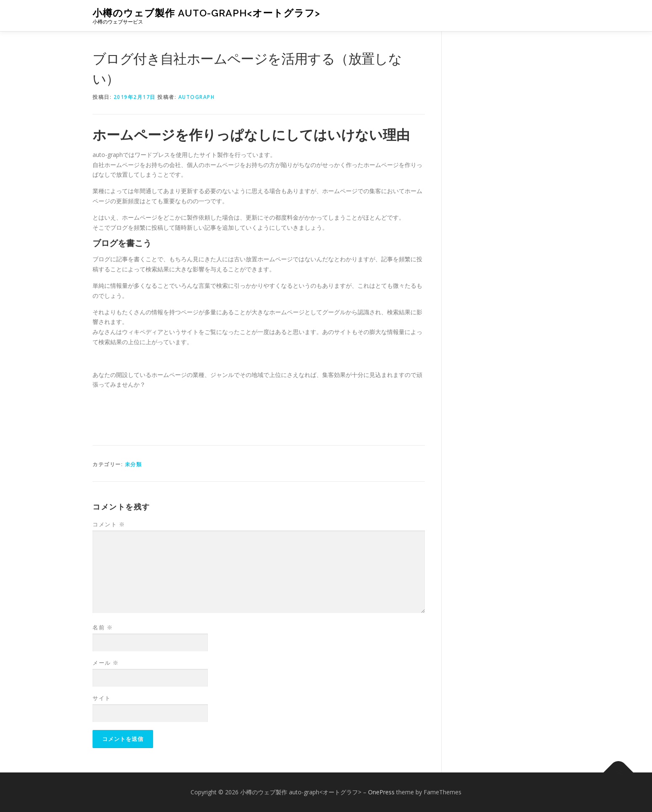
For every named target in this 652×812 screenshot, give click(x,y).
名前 (103, 627)
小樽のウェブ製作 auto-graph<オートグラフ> (206, 13)
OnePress (381, 792)
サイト (102, 698)
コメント (109, 524)
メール (106, 663)
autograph (197, 97)
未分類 (134, 464)
